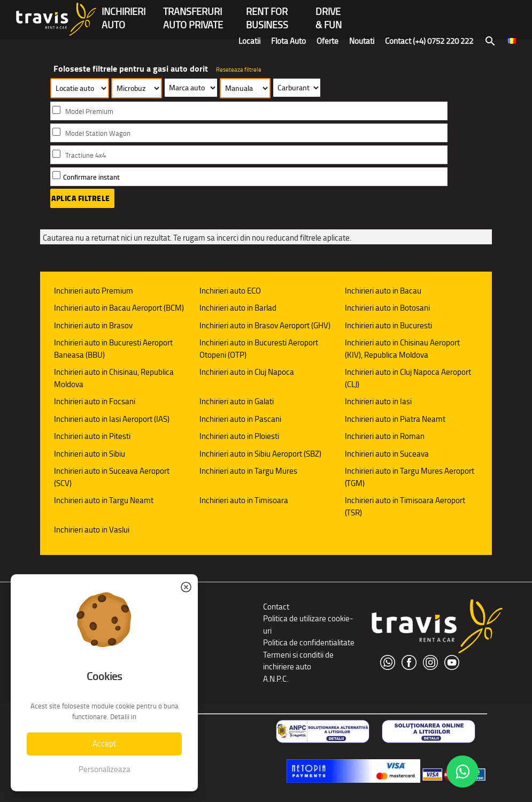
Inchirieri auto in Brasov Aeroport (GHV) (265, 325)
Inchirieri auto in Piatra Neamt (395, 419)
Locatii (249, 41)
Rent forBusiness (267, 13)
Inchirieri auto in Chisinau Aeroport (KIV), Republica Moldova (402, 349)
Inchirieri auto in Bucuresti (388, 325)
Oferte (327, 41)
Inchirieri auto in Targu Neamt (104, 500)
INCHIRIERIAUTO (124, 13)
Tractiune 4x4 (86, 155)
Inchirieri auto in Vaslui (92, 530)
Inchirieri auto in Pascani (240, 419)
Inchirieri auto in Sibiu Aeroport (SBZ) (260, 454)
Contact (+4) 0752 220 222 (429, 41)
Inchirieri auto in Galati (237, 401)
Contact (276, 607)
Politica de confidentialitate (309, 642)
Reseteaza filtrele (239, 70)
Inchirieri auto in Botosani (387, 308)
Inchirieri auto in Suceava (387, 454)
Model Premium (89, 111)
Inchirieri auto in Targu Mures (248, 471)
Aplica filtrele (81, 198)
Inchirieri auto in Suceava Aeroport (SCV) (112, 477)
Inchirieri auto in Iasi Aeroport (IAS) (112, 419)
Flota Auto (288, 41)
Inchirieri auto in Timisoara (244, 500)
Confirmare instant (91, 177)
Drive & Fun (329, 13)
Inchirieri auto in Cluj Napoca (247, 372)
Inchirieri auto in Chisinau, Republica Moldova (114, 378)
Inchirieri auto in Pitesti (92, 436)
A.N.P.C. (276, 679)
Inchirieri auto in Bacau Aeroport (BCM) (119, 308)
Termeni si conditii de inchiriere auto (298, 661)
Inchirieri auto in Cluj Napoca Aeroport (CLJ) (408, 378)
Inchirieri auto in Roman (385, 436)
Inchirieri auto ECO (230, 291)
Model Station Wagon (98, 133)
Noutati (362, 41)
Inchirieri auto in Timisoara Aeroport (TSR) (405, 506)
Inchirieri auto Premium (94, 291)
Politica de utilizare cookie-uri (308, 624)
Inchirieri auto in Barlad (238, 308)
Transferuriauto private (193, 13)
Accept (104, 743)
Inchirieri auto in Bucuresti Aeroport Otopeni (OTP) (259, 349)
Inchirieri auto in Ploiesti (239, 436)
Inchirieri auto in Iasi (378, 401)
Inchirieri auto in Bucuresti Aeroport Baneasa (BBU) (113, 349)
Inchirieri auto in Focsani (95, 401)
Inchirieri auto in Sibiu (90, 454)
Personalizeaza (105, 769)
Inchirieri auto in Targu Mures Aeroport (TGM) (410, 477)
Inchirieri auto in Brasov (93, 325)
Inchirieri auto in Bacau (383, 291)
